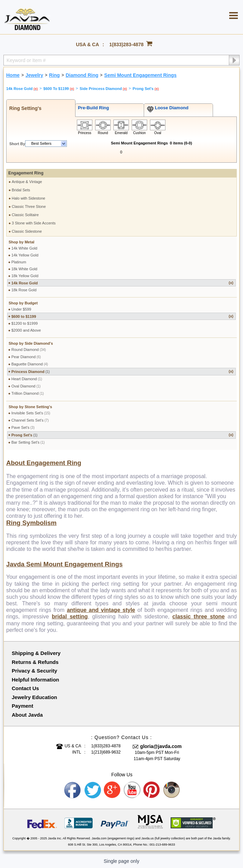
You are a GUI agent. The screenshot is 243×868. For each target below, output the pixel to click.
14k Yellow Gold (25, 255)
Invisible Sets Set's (31, 413)
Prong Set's (122, 435)
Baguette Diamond (30, 364)
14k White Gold (24, 248)
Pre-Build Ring (92, 108)
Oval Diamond (26, 386)
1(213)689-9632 (106, 752)
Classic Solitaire (25, 215)
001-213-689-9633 (162, 845)
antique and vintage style (101, 610)
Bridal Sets (21, 190)
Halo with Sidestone (28, 198)
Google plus (112, 790)
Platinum (19, 262)
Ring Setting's (24, 108)
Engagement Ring (26, 173)
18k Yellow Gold (25, 276)
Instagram (172, 790)
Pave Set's (23, 427)
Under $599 (21, 309)
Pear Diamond (26, 357)
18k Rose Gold (24, 290)
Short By (17, 144)
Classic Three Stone (29, 206)
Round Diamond (29, 350)
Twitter (93, 790)
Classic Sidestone (27, 231)
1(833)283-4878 (126, 44)
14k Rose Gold (122, 283)
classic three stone (199, 617)
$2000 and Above (26, 330)
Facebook (73, 790)
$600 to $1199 (122, 316)
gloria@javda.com (161, 746)
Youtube (132, 790)
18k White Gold (24, 269)
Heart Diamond (27, 379)
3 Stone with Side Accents (34, 223)
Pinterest (152, 790)
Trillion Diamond (28, 393)
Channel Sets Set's (30, 420)
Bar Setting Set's (28, 442)
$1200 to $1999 (24, 323)
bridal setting (70, 617)
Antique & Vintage (27, 182)
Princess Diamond (122, 371)
